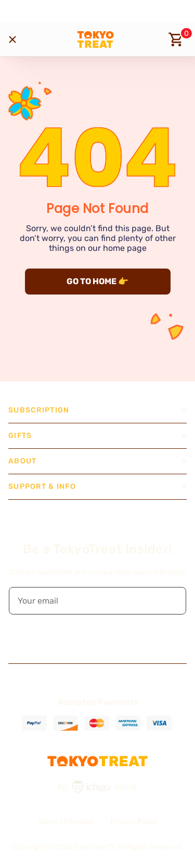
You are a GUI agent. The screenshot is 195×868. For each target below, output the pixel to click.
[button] (171, 601)
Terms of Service (66, 822)
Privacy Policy (134, 822)
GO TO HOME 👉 (97, 281)
